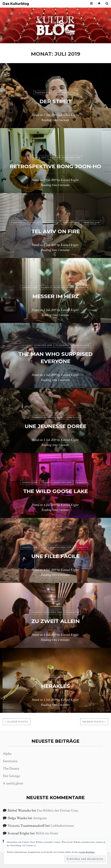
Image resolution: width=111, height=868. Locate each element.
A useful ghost (13, 783)
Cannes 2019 (30, 482)
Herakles (56, 686)
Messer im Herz (56, 296)
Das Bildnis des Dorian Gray (58, 810)
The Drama (11, 769)
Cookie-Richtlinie (87, 852)
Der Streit (56, 101)
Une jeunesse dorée (55, 426)
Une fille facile (55, 556)
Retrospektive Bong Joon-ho (56, 166)
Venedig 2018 (92, 223)
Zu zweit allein (55, 621)
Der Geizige (11, 776)
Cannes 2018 (30, 288)
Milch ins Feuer (47, 833)
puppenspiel (43, 93)
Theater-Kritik (66, 93)
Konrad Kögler (70, 115)
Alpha (7, 754)
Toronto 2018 (71, 223)
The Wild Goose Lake (55, 491)
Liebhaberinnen (62, 826)
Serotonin (10, 761)
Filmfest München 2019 (65, 158)
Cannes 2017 (38, 158)
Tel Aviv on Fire (56, 231)
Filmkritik (52, 223)
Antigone (40, 818)
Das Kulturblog (16, 4)
